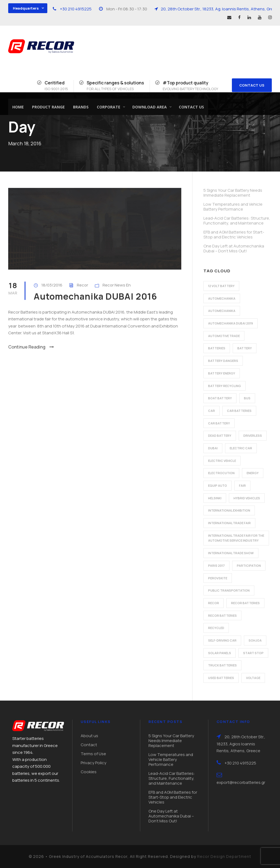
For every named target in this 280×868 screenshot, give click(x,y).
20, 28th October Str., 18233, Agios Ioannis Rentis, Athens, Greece (241, 744)
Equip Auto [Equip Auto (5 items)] (218, 485)
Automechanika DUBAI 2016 (95, 296)
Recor (82, 285)
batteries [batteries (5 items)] (217, 348)
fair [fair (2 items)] (242, 485)
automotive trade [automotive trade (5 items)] (224, 336)
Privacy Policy (94, 763)
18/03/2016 (52, 285)
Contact (89, 745)
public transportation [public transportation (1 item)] (229, 590)
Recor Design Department (224, 856)
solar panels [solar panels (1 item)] (220, 653)
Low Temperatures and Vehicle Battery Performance (233, 207)
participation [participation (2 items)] (249, 566)
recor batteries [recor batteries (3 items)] (222, 615)
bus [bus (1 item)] (247, 398)
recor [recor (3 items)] (214, 603)
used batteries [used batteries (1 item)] (221, 678)
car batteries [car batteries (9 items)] (239, 411)
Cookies (89, 772)
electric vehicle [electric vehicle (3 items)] (222, 461)
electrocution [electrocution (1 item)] (221, 473)
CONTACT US (252, 85)
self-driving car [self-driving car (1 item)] (222, 640)
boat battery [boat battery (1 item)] (220, 398)
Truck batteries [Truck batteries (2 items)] (222, 665)
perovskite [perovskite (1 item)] (218, 578)
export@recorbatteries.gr (241, 782)
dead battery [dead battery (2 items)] (220, 436)
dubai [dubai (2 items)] (213, 448)
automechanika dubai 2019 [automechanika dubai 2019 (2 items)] (231, 323)
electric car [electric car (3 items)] (241, 448)
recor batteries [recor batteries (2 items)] (245, 603)
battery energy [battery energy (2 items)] (222, 373)
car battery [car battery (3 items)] (219, 423)
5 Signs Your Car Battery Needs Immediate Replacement (233, 193)
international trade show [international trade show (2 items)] (231, 553)
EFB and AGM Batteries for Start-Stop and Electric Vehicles (234, 234)
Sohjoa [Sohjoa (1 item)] (255, 640)
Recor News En (117, 285)
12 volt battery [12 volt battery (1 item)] (221, 286)
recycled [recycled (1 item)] (216, 628)
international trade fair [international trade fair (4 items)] (229, 523)
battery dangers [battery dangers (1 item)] (223, 361)
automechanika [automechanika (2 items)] (222, 298)
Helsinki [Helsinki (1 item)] (215, 498)
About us (89, 736)
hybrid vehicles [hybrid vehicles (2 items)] (247, 498)
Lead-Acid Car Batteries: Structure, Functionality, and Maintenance (237, 221)
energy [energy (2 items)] (253, 473)
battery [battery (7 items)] (245, 348)
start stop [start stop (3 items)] (253, 653)
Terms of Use (93, 754)
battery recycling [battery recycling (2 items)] (224, 386)
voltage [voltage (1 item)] (253, 678)
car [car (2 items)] (212, 411)
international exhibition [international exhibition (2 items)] (229, 510)
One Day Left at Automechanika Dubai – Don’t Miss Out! (234, 248)
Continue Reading (31, 347)
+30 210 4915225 (76, 9)
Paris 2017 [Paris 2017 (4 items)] (216, 566)
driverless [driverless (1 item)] (253, 436)
